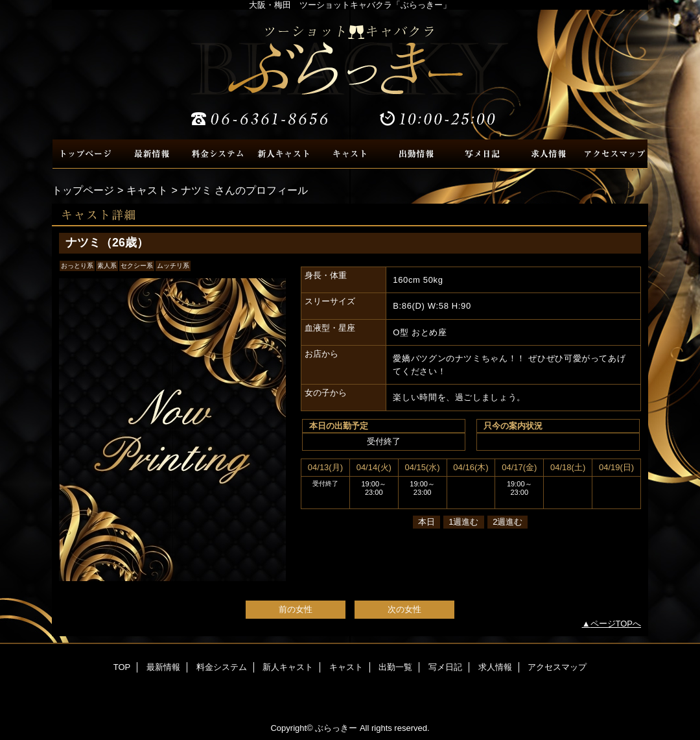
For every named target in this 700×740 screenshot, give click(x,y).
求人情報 (548, 154)
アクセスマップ (614, 154)
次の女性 (404, 609)
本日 (426, 522)
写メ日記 (482, 154)
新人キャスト (284, 154)
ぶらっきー (350, 75)
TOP (86, 154)
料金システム (218, 154)
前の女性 (296, 609)
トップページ (83, 190)
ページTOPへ (616, 624)
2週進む (507, 522)
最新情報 (152, 154)
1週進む (463, 522)
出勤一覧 (416, 154)
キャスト (350, 154)
